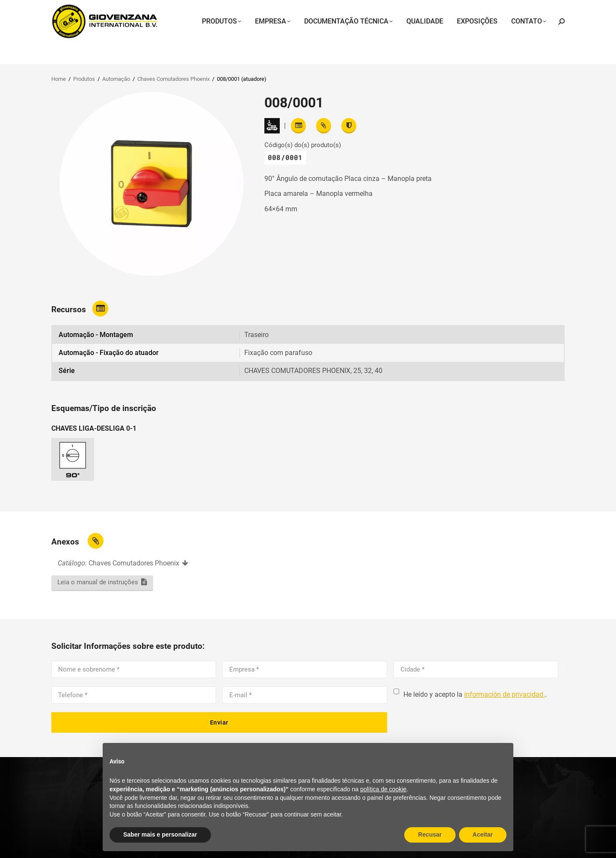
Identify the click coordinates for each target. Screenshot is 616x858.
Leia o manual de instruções (98, 582)
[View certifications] (349, 126)
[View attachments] (324, 126)
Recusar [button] (430, 834)
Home (59, 79)
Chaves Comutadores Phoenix (173, 79)
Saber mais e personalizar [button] (160, 834)
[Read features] (298, 126)
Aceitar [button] (483, 834)
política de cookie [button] (383, 789)
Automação (116, 79)
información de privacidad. (505, 694)
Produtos (84, 79)
